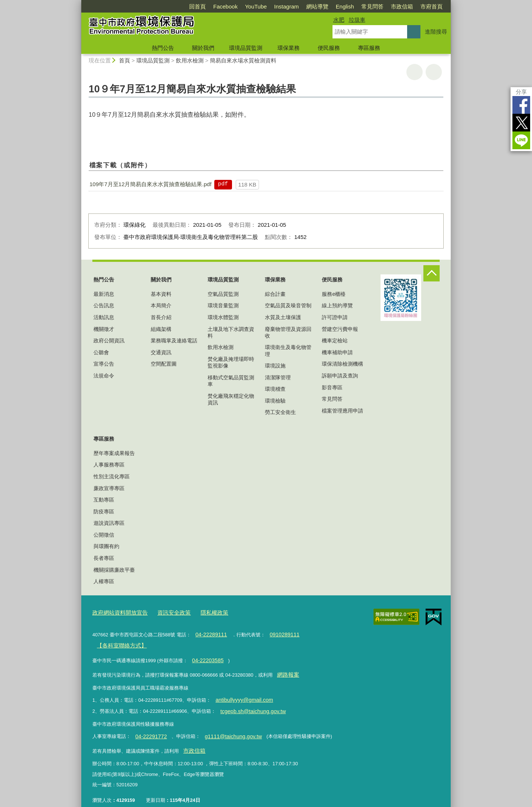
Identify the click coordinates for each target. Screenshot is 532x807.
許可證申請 (335, 317)
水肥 (339, 20)
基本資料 (161, 294)
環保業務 (289, 48)
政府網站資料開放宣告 (116, 612)
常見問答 (372, 6)
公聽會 (101, 352)
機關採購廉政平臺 (114, 570)
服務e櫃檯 (334, 294)
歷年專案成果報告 (114, 453)
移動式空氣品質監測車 (231, 381)
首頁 (125, 60)
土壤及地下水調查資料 (231, 332)
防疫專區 (104, 512)
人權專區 (104, 581)
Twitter (521, 123)
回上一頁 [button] (434, 72)
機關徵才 (104, 329)
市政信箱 (402, 6)
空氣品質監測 (223, 294)
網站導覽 (317, 6)
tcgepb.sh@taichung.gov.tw (249, 703)
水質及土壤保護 (283, 317)
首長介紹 (161, 317)
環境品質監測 (246, 48)
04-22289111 (209, 633)
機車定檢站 (335, 341)
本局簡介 (161, 305)
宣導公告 (104, 364)
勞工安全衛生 (280, 412)
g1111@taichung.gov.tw (226, 727)
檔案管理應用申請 (342, 411)
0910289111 (279, 633)
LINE (521, 140)
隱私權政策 (201, 612)
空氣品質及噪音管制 (288, 305)
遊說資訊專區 (109, 523)
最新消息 (104, 294)
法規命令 (104, 376)
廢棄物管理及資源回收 (288, 332)
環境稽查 (275, 389)
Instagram (287, 6)
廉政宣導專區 (109, 488)
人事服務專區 (109, 465)
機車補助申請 (337, 352)
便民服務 (329, 48)
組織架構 (161, 329)
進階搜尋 (436, 32)
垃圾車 (357, 20)
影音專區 (332, 387)
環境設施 (275, 366)
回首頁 (197, 6)
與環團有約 (106, 546)
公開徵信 (104, 535)
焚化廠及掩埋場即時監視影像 (231, 362)
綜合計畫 (275, 294)
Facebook (225, 6)
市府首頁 (432, 6)
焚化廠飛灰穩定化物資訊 (231, 399)
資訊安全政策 (164, 612)
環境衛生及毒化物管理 (288, 351)
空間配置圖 (164, 364)
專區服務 (369, 48)
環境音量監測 (223, 305)
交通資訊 (161, 352)
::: (78, 3)
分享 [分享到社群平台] (521, 92)
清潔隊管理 (278, 377)
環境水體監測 (223, 317)
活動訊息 (104, 317)
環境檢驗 (275, 401)
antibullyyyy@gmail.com (241, 693)
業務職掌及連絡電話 (174, 341)
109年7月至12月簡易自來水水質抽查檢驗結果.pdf (150, 184)
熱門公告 (163, 48)
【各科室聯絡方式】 (118, 643)
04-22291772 (149, 727)
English (345, 6)
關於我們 (203, 48)
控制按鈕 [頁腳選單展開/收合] (432, 273)
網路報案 (286, 669)
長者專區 (104, 558)
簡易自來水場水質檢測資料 (243, 60)
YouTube (256, 6)
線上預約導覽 (337, 305)
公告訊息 (104, 305)
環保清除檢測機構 (342, 364)
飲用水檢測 (190, 60)
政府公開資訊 (109, 341)
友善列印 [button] (415, 72)
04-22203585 (206, 656)
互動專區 (104, 500)
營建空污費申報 (340, 329)
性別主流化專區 (112, 476)
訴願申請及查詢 (340, 376)
